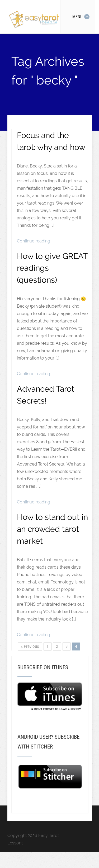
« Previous (30, 646)
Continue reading (34, 241)
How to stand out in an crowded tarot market (52, 529)
